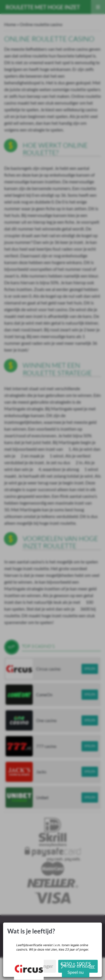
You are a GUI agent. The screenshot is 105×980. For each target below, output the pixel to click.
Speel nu (76, 972)
